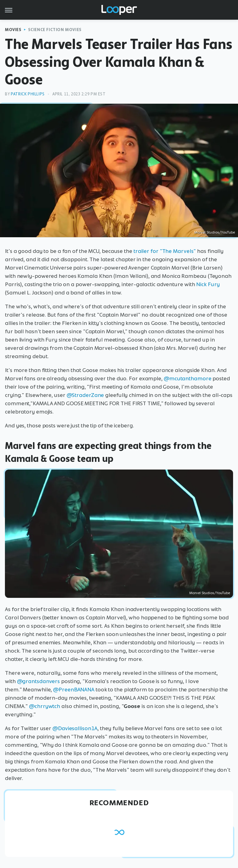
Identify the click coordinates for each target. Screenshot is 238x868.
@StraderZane (85, 395)
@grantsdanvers (39, 681)
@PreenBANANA (74, 690)
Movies (13, 30)
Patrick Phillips (28, 94)
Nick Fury (208, 284)
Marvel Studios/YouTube (215, 232)
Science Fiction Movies (55, 30)
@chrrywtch (45, 706)
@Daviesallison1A (75, 728)
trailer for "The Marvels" (165, 251)
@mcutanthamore (188, 378)
